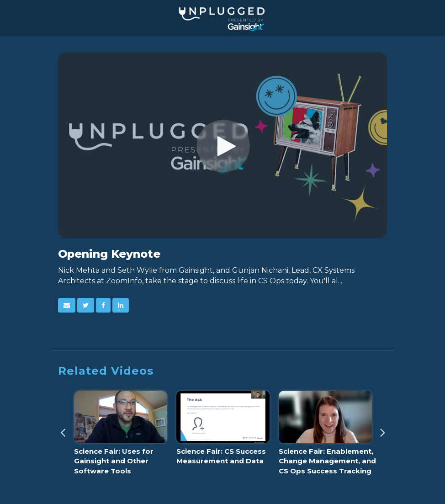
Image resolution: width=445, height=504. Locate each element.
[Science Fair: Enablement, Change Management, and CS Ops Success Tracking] (325, 435)
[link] (86, 305)
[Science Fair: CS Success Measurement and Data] (223, 430)
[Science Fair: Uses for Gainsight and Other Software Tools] (121, 435)
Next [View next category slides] (382, 430)
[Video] (222, 145)
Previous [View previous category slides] (63, 430)
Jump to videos (0, 0)
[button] (67, 305)
